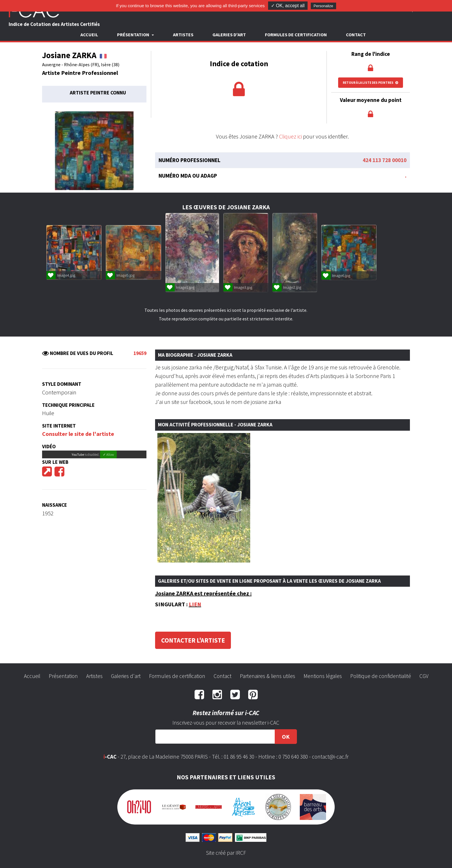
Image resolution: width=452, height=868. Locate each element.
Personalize (323, 6)
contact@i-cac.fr (330, 757)
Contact (356, 35)
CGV (424, 676)
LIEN (195, 604)
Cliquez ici (290, 136)
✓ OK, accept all (288, 6)
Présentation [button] (134, 35)
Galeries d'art (229, 35)
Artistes (183, 35)
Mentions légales (323, 676)
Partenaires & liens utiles (268, 676)
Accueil (89, 35)
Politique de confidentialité (381, 676)
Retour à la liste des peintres (371, 83)
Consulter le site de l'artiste (78, 434)
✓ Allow (108, 454)
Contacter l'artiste (193, 640)
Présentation (63, 676)
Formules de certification (296, 35)
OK (286, 737)
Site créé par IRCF (226, 853)
